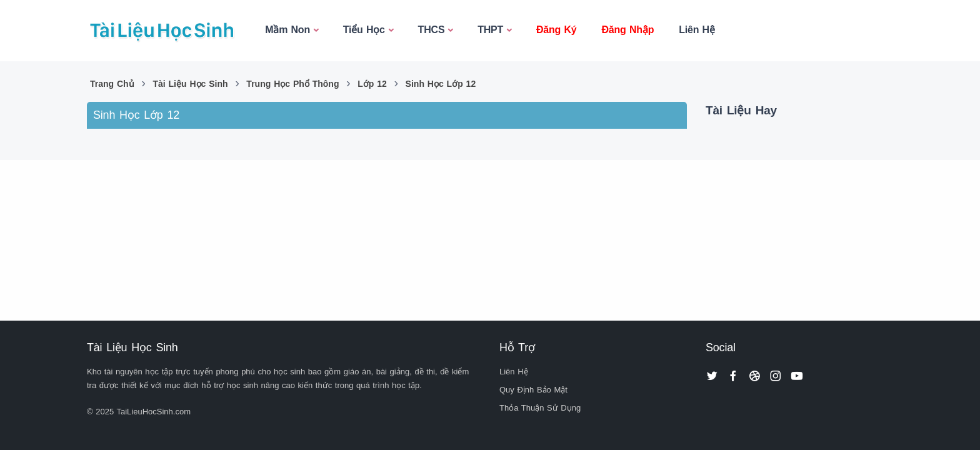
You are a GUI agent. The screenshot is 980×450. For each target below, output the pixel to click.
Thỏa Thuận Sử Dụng (540, 408)
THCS (432, 30)
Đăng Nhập (627, 30)
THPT (490, 30)
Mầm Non (287, 30)
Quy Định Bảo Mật (533, 390)
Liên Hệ (697, 30)
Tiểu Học (364, 30)
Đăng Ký (557, 30)
